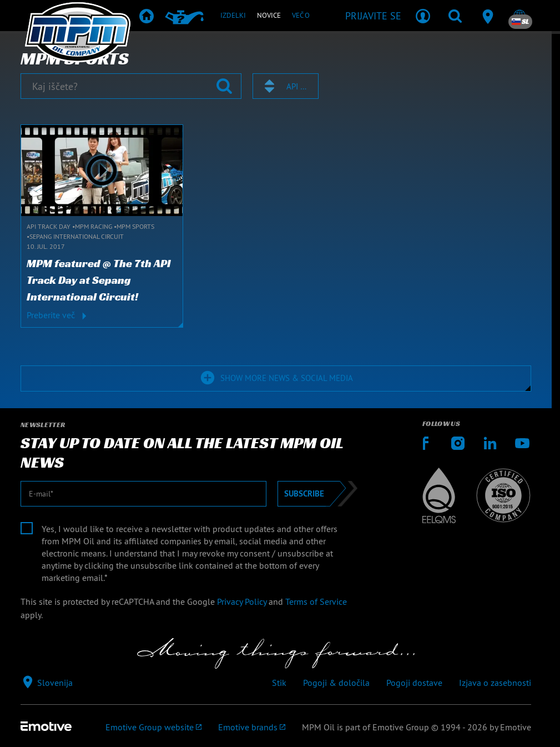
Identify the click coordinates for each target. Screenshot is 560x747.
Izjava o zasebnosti (495, 683)
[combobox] (286, 86)
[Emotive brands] (252, 727)
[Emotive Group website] (153, 727)
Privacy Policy (242, 601)
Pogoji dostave (414, 683)
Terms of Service (316, 601)
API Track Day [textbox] (297, 86)
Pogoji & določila (336, 683)
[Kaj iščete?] (131, 86)
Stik (279, 683)
